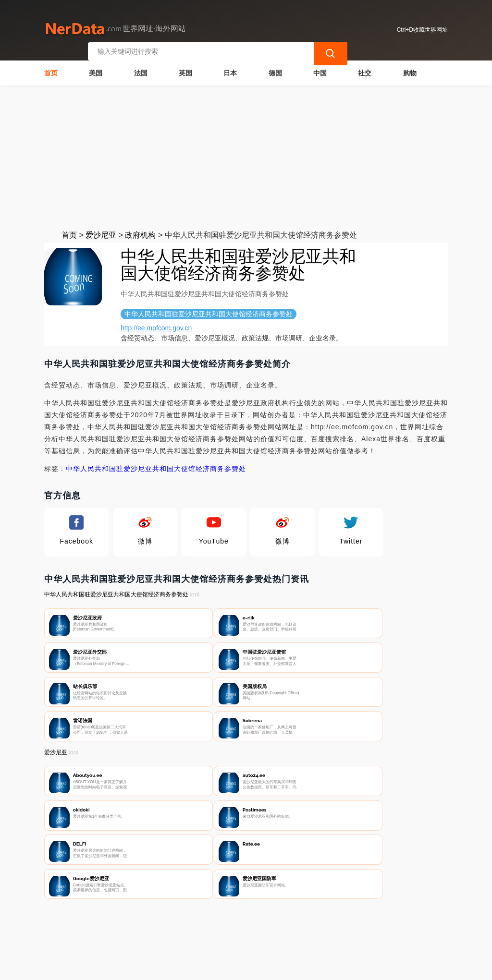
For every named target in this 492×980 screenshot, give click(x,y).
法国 (141, 70)
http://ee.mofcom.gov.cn (156, 325)
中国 (320, 70)
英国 (185, 70)
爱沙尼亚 (101, 232)
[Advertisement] (246, 155)
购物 (410, 70)
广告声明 (252, 930)
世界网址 (211, 967)
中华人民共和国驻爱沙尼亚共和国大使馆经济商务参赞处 (156, 466)
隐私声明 (204, 930)
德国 (275, 70)
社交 (365, 70)
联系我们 (156, 930)
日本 (230, 70)
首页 (51, 70)
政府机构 (140, 232)
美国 (96, 70)
